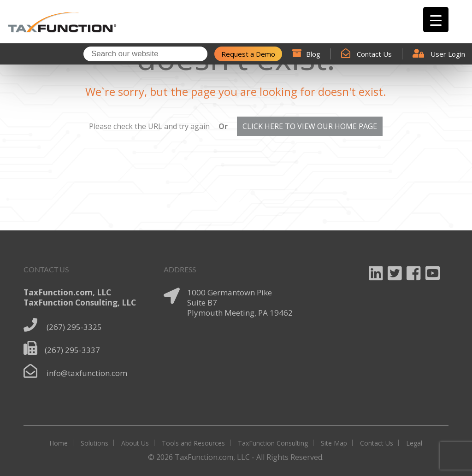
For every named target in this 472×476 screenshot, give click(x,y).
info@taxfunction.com (87, 373)
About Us (135, 443)
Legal (414, 443)
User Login (439, 54)
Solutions (94, 443)
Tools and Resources (193, 443)
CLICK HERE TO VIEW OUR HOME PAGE (310, 126)
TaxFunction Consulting (273, 443)
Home (59, 443)
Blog (306, 54)
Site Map (334, 443)
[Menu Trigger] (436, 20)
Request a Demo (248, 54)
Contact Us (366, 54)
